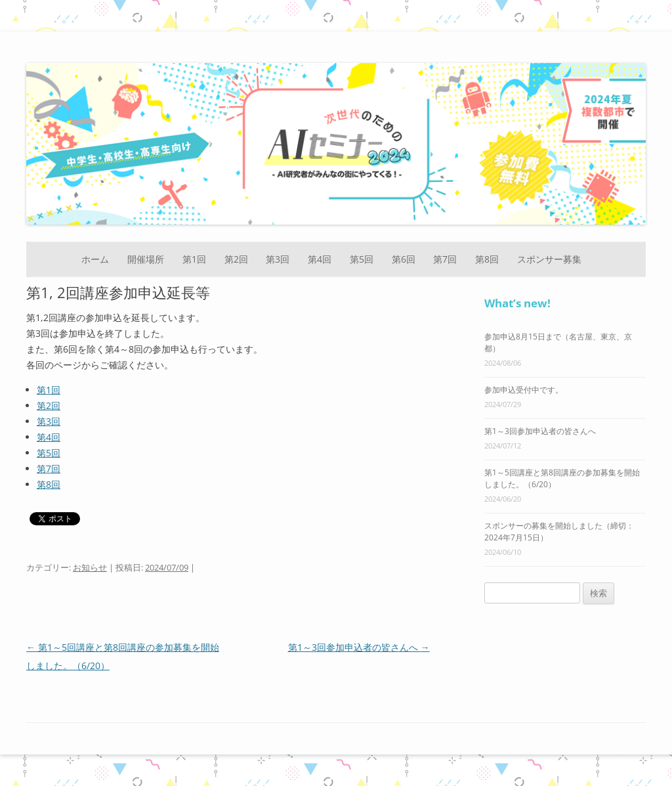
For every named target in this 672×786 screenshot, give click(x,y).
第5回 (362, 259)
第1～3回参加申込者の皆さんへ (359, 647)
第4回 (320, 259)
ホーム (95, 259)
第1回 (194, 259)
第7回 (445, 259)
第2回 (236, 259)
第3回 (278, 259)
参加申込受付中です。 (524, 390)
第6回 (404, 259)
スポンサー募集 (549, 259)
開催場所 (146, 259)
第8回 (487, 259)
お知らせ (90, 567)
